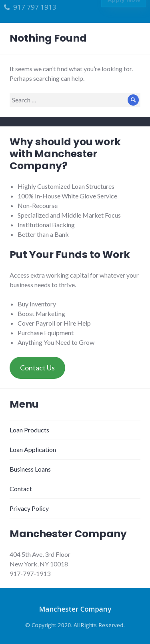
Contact (21, 489)
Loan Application (33, 449)
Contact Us (37, 368)
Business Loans (30, 469)
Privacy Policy (29, 508)
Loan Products (29, 430)
